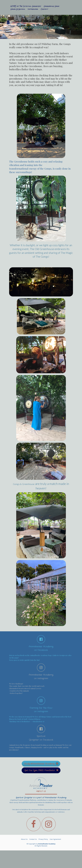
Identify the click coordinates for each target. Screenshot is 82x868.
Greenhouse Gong (51, 6)
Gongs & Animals (18, 9)
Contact (44, 9)
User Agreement (55, 839)
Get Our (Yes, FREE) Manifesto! (41, 770)
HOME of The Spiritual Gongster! (26, 6)
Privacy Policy (43, 839)
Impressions (33, 9)
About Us (24, 839)
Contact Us (33, 839)
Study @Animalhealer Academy (41, 764)
